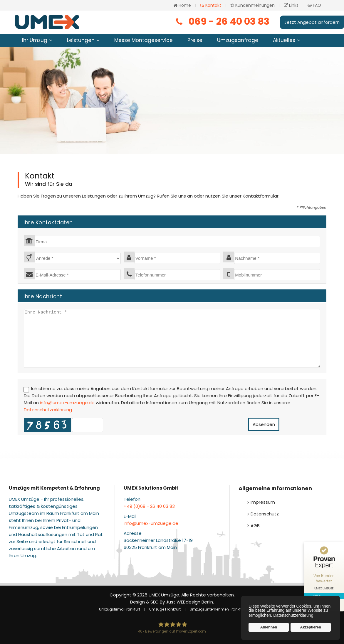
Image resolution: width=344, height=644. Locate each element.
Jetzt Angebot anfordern (312, 22)
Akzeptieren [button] (311, 627)
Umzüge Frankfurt (165, 609)
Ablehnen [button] (269, 627)
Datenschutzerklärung (48, 410)
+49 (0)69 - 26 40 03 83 (149, 506)
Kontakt (211, 5)
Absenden (264, 424)
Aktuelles (284, 40)
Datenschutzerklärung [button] (293, 615)
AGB (255, 526)
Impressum (263, 502)
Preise (195, 40)
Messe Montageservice (144, 40)
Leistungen (81, 40)
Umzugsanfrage (238, 40)
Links (291, 5)
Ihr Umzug (35, 40)
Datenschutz (265, 514)
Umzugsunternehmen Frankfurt (218, 609)
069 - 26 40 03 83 (222, 21)
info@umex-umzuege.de (67, 403)
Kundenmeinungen (252, 5)
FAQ (314, 5)
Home (182, 5)
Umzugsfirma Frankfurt (120, 609)
